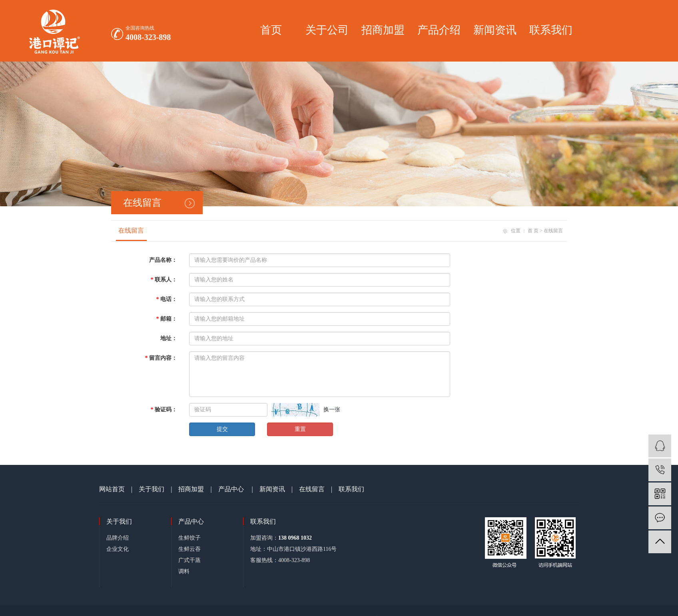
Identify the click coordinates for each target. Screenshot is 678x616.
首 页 (533, 231)
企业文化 (118, 549)
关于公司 (327, 30)
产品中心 (231, 489)
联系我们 (551, 30)
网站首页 (112, 489)
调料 (184, 571)
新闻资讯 (495, 30)
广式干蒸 (189, 560)
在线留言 (131, 230)
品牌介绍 (118, 538)
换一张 (332, 410)
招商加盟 (383, 30)
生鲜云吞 (189, 549)
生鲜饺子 (189, 538)
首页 (271, 30)
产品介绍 (439, 30)
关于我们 (152, 489)
